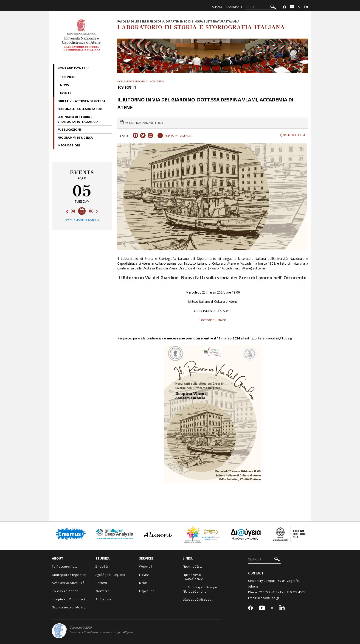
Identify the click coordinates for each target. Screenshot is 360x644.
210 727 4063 (296, 592)
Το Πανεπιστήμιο (65, 566)
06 (93, 211)
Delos (143, 583)
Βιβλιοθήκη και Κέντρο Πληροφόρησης (200, 589)
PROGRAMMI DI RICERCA (75, 137)
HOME (121, 81)
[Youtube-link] (292, 7)
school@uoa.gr (268, 598)
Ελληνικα (233, 7)
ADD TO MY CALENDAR (175, 135)
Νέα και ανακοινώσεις (68, 607)
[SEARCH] (261, 7)
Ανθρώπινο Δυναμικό (68, 583)
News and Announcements (145, 81)
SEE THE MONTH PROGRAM (82, 220)
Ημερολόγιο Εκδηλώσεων (193, 577)
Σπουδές (102, 566)
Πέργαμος (147, 591)
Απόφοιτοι (103, 599)
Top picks (68, 77)
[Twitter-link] (299, 7)
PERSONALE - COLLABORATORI (80, 109)
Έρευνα (101, 583)
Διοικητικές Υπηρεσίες (69, 575)
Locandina (207, 320)
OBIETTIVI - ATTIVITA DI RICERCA (81, 101)
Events (66, 93)
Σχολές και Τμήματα (110, 575)
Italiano (216, 7)
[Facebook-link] (284, 7)
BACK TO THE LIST (293, 135)
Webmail (146, 566)
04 (71, 211)
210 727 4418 (268, 592)
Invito (222, 320)
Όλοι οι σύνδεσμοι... (198, 599)
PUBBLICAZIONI (69, 129)
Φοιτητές (102, 591)
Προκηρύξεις (193, 566)
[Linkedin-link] (306, 7)
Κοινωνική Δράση (65, 591)
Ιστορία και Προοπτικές (69, 599)
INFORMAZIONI (69, 145)
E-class (144, 575)
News (65, 85)
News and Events (72, 68)
